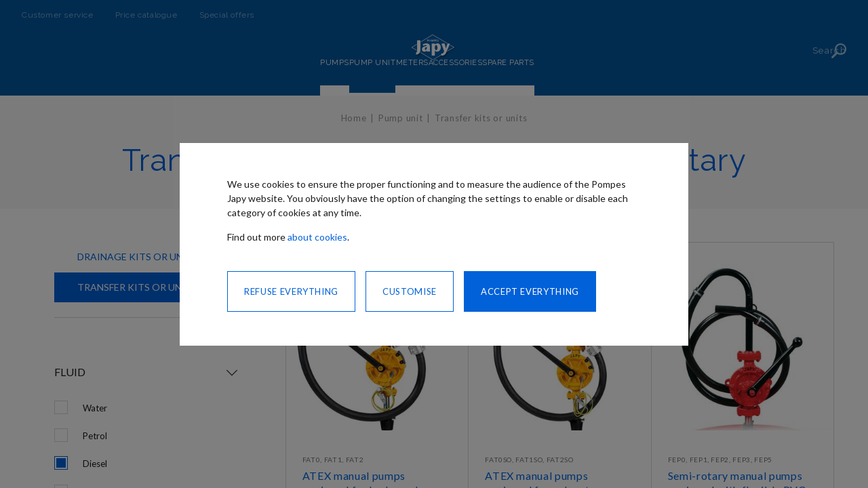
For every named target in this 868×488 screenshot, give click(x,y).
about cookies (317, 237)
